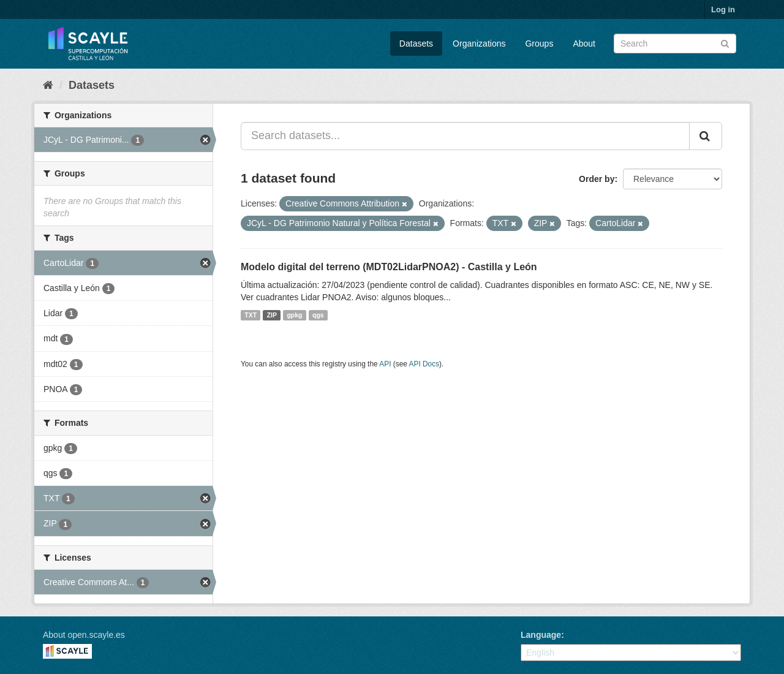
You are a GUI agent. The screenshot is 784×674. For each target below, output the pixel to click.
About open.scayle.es (84, 635)
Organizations (479, 44)
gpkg (294, 315)
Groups (539, 44)
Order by (597, 179)
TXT (251, 315)
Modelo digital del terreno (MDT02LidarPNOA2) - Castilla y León (389, 267)
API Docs (424, 364)
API (385, 364)
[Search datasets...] (465, 136)
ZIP (272, 315)
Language (541, 635)
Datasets (416, 44)
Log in (723, 9)
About (584, 44)
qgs (318, 315)
